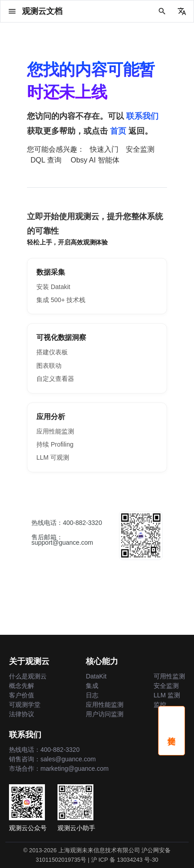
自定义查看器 (55, 379)
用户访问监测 (105, 714)
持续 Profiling (55, 444)
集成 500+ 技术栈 (61, 300)
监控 (160, 705)
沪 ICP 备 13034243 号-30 (125, 860)
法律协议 (22, 714)
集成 (92, 686)
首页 (118, 131)
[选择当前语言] (182, 11)
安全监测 (140, 149)
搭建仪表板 (52, 352)
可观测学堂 (25, 705)
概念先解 (22, 686)
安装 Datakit (53, 287)
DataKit (96, 676)
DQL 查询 (46, 160)
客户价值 (22, 695)
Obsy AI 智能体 (95, 160)
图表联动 (49, 366)
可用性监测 (169, 676)
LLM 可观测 (53, 457)
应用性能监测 (55, 431)
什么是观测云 (28, 676)
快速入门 (104, 149)
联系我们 (142, 116)
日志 (92, 695)
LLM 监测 (167, 695)
